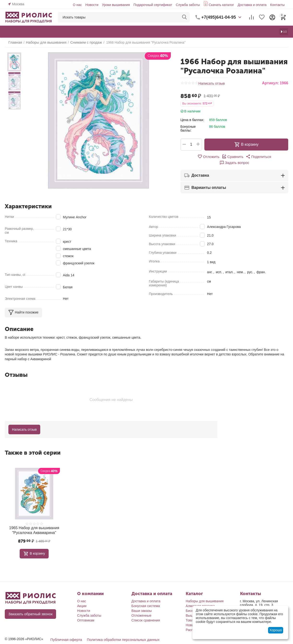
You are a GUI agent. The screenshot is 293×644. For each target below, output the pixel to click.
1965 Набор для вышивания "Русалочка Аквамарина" (34, 524)
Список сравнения (146, 613)
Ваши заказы (142, 603)
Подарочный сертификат (153, 5)
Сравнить (217, 157)
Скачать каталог (221, 5)
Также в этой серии (33, 447)
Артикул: (270, 83)
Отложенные (141, 608)
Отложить (194, 157)
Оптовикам (86, 613)
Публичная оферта (65, 632)
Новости (92, 5)
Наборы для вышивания (205, 594)
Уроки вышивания (116, 5)
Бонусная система (146, 598)
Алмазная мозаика (200, 598)
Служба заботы (188, 5)
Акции (82, 598)
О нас (77, 5)
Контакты (277, 5)
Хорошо (276, 630)
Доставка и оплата (252, 5)
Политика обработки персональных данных (119, 632)
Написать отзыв (211, 83)
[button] (242, 157)
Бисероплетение (199, 603)
